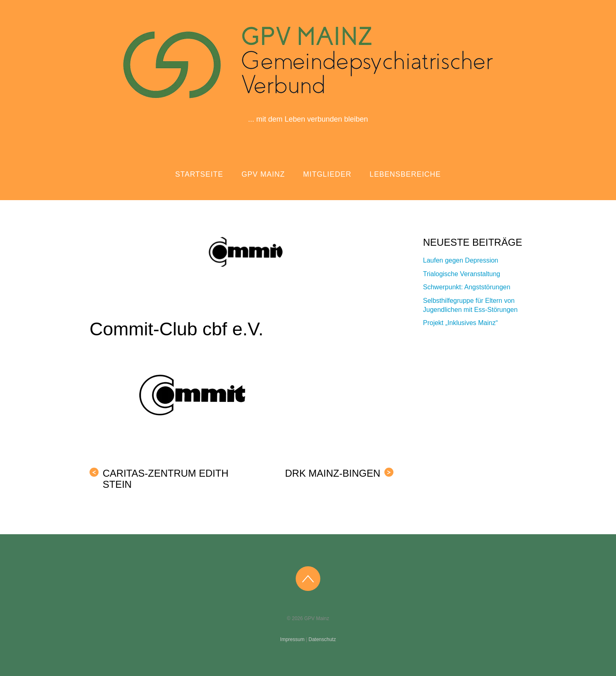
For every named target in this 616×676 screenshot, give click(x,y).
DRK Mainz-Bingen (339, 473)
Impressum (292, 639)
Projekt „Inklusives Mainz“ (460, 323)
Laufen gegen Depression (461, 260)
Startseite (199, 174)
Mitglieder (327, 174)
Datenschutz (322, 639)
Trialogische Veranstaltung (462, 274)
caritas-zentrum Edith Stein (159, 479)
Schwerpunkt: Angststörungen (467, 287)
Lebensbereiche (405, 174)
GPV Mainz (263, 174)
